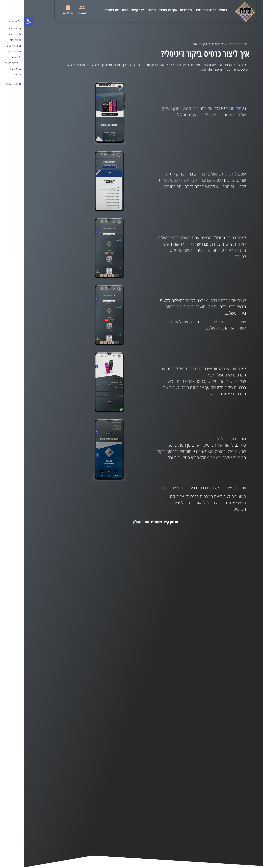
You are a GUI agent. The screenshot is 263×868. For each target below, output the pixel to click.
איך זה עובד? (144, 10)
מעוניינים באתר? (93, 10)
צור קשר (114, 10)
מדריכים (162, 10)
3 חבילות (205, 174)
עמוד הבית (220, 44)
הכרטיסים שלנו (182, 10)
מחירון (127, 10)
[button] (4, 21)
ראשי (199, 10)
